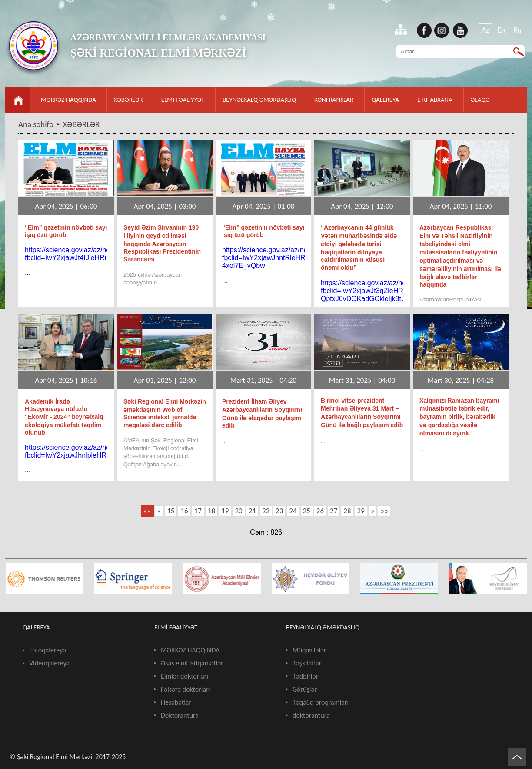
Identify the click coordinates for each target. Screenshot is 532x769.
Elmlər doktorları (185, 676)
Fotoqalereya (48, 650)
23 (279, 511)
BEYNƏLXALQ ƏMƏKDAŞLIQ (259, 100)
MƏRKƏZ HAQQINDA (68, 100)
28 (347, 511)
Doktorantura (180, 715)
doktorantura (311, 715)
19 (225, 511)
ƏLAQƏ (480, 100)
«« (147, 511)
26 (320, 511)
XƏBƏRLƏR (128, 100)
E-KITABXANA (435, 100)
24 (293, 511)
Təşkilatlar (307, 663)
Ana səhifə (36, 124)
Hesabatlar (176, 702)
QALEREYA (385, 100)
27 (334, 511)
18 (211, 511)
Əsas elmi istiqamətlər (192, 663)
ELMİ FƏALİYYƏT (183, 100)
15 (171, 511)
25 (307, 511)
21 (252, 511)
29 (361, 511)
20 (238, 511)
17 (198, 511)
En (501, 30)
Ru (517, 30)
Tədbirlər (305, 676)
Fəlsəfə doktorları (185, 689)
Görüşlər (305, 689)
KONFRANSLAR (334, 100)
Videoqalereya (49, 663)
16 (184, 511)
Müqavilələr (309, 650)
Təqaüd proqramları (321, 702)
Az (485, 30)
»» (384, 511)
